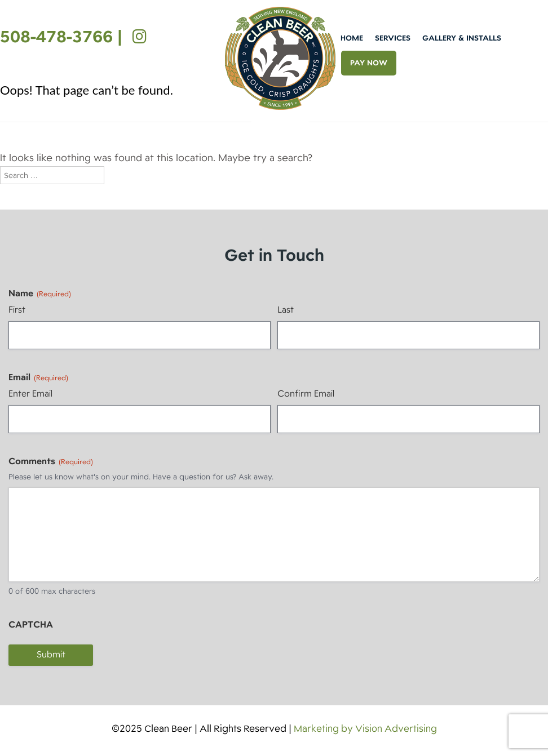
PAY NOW (369, 63)
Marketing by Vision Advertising (365, 729)
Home (352, 38)
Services (393, 38)
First (17, 310)
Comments (51, 461)
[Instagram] (137, 37)
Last (286, 310)
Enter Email (30, 394)
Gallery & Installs (462, 38)
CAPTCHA (31, 625)
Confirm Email (306, 394)
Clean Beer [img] (280, 58)
